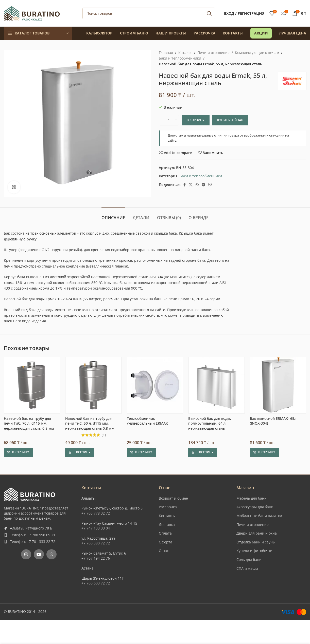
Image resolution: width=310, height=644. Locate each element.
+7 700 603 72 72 (96, 583)
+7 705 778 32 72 (96, 513)
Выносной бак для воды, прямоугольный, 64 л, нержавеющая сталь (210, 423)
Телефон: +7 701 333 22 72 (33, 542)
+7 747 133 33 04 (96, 528)
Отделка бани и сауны (256, 542)
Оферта (166, 542)
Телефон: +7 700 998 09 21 (33, 535)
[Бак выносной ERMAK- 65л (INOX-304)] (278, 385)
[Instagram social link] (26, 554)
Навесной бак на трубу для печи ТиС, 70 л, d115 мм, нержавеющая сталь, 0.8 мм (29, 423)
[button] (18, 452)
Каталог (185, 53)
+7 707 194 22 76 (96, 558)
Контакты (167, 516)
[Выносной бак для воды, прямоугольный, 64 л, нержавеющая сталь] (216, 385)
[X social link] (191, 185)
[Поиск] (149, 13)
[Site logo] (32, 13)
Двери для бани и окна (257, 533)
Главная (166, 53)
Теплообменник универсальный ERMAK (147, 421)
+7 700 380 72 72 (96, 543)
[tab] (113, 215)
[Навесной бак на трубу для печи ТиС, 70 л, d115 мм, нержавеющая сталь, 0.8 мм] (32, 385)
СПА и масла (247, 568)
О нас (164, 551)
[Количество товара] (169, 120)
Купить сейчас (230, 120)
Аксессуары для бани (255, 507)
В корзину (196, 120)
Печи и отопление (213, 53)
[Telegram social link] (203, 185)
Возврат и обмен (174, 498)
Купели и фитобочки (254, 551)
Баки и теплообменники (180, 58)
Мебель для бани (252, 498)
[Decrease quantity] (162, 120)
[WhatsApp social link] (197, 185)
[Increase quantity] (176, 120)
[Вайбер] (210, 185)
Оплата (165, 533)
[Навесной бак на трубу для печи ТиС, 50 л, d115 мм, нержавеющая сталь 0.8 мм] (93, 385)
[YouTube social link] (39, 554)
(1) (104, 435)
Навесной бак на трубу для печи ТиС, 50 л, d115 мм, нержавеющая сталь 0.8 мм (90, 423)
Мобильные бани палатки (259, 516)
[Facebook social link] (184, 185)
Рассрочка (168, 507)
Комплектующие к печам (257, 53)
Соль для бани (249, 560)
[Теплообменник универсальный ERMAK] (155, 385)
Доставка (167, 525)
